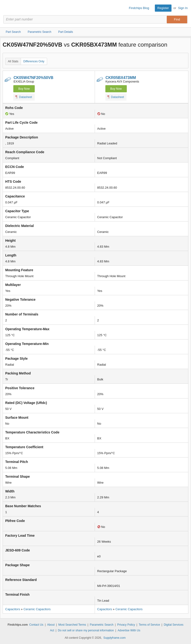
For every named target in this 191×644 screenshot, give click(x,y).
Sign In (183, 8)
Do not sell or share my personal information (86, 630)
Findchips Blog (139, 8)
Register (163, 8)
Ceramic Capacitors (37, 609)
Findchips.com (7, 8)
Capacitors (13, 609)
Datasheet (24, 97)
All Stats (13, 61)
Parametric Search (102, 625)
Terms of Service (149, 625)
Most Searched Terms (72, 625)
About (51, 625)
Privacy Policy (126, 625)
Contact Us (36, 625)
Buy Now (24, 89)
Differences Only (34, 61)
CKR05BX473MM (121, 78)
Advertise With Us (129, 630)
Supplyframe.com (115, 638)
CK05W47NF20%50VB (33, 78)
